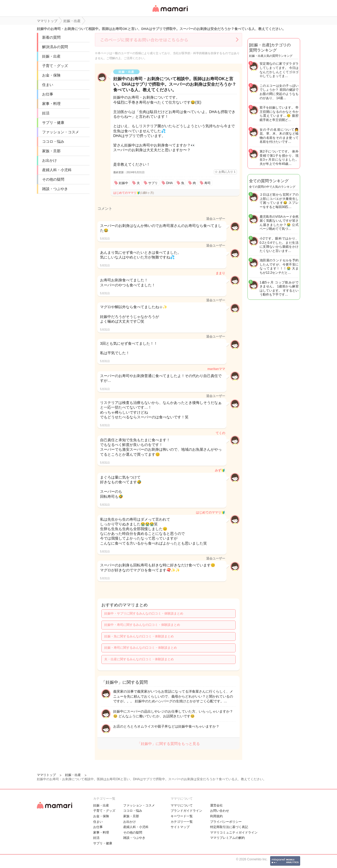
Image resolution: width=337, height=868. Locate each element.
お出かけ (49, 160)
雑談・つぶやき (55, 189)
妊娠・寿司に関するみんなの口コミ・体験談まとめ (141, 648)
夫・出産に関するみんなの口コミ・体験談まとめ (139, 659)
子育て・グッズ (55, 66)
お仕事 (48, 94)
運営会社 (216, 805)
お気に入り (227, 172)
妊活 (46, 113)
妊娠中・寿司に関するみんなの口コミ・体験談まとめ (142, 625)
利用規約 (216, 816)
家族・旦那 (51, 151)
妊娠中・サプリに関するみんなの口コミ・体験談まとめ (144, 613)
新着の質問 (51, 37)
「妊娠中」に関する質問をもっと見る (168, 744)
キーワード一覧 (182, 816)
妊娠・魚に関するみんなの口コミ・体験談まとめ (139, 636)
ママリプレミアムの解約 (227, 838)
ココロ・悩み (53, 141)
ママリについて (182, 805)
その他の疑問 (53, 179)
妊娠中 (123, 183)
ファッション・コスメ (61, 132)
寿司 (207, 183)
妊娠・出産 (51, 56)
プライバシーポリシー (226, 822)
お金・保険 (51, 75)
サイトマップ (180, 827)
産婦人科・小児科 (57, 170)
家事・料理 (51, 104)
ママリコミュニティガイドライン (234, 833)
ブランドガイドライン (186, 811)
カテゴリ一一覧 (182, 822)
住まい (48, 85)
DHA (169, 183)
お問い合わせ (220, 811)
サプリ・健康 (53, 123)
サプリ (153, 183)
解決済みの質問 (55, 47)
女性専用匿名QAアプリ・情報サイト (170, 12)
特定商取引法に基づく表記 (229, 827)
